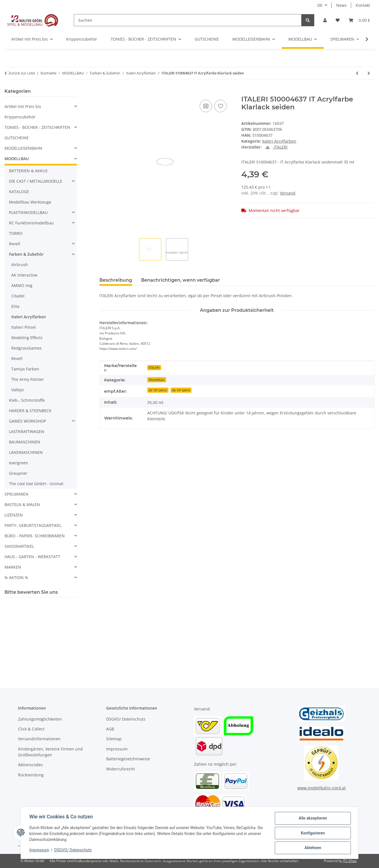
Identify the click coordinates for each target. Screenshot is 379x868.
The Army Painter (28, 379)
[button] (325, 20)
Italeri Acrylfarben (279, 141)
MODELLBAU (17, 159)
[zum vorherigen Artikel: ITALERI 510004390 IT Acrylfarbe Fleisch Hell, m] (357, 73)
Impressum (40, 851)
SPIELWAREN (16, 494)
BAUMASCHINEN (25, 442)
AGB (110, 729)
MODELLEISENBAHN (23, 148)
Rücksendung (31, 775)
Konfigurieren (312, 833)
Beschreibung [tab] (116, 280)
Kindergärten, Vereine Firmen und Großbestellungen (50, 752)
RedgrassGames (26, 348)
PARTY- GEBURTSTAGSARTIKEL (33, 525)
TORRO (16, 233)
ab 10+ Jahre (158, 390)
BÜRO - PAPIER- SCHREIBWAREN (35, 536)
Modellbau (157, 380)
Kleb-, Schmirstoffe (27, 400)
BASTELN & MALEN (22, 504)
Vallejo (17, 390)
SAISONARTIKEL (19, 546)
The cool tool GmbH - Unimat (36, 484)
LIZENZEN (14, 515)
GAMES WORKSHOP (27, 421)
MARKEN (13, 567)
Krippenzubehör (20, 117)
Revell (15, 244)
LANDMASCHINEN (26, 452)
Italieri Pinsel (24, 327)
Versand (288, 193)
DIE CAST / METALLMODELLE (36, 181)
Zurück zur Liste (22, 73)
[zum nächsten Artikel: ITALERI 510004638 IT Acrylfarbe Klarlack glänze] (369, 73)
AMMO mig (22, 285)
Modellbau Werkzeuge (30, 202)
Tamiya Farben (25, 369)
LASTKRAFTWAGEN (27, 431)
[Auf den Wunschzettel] (220, 106)
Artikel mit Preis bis (23, 106)
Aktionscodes (30, 765)
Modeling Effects (27, 338)
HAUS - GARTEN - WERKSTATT (32, 557)
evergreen (19, 463)
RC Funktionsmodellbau (31, 223)
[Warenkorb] (359, 20)
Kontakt (363, 5)
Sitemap (114, 739)
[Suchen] (188, 20)
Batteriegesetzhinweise (128, 759)
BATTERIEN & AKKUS (28, 171)
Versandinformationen (39, 739)
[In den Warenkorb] (104, 92)
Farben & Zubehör (26, 254)
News (341, 5)
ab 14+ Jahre (181, 390)
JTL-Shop (350, 861)
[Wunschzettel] (338, 20)
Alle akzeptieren (312, 819)
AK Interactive (24, 275)
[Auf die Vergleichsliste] (206, 106)
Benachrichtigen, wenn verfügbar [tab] (180, 280)
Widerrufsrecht (121, 769)
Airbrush (20, 265)
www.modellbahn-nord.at (322, 788)
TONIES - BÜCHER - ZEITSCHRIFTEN (37, 127)
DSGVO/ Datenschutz (74, 851)
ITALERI (154, 368)
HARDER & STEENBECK (30, 411)
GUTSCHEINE (17, 138)
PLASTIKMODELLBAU (28, 212)
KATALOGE (19, 192)
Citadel (18, 296)
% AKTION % (16, 577)
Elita (15, 306)
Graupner (18, 473)
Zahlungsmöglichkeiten (40, 719)
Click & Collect (31, 729)
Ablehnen (312, 848)
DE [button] (320, 5)
